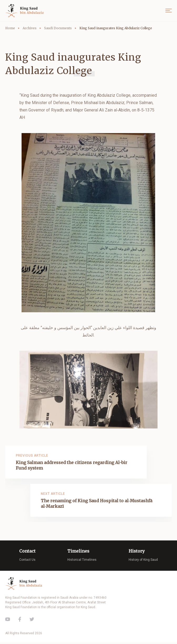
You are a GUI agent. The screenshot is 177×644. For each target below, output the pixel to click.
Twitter (32, 621)
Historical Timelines (82, 561)
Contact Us (27, 561)
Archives (30, 28)
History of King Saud (143, 561)
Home (10, 28)
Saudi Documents (58, 28)
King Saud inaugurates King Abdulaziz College (116, 28)
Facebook (20, 621)
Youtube (8, 621)
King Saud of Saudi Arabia (26, 11)
